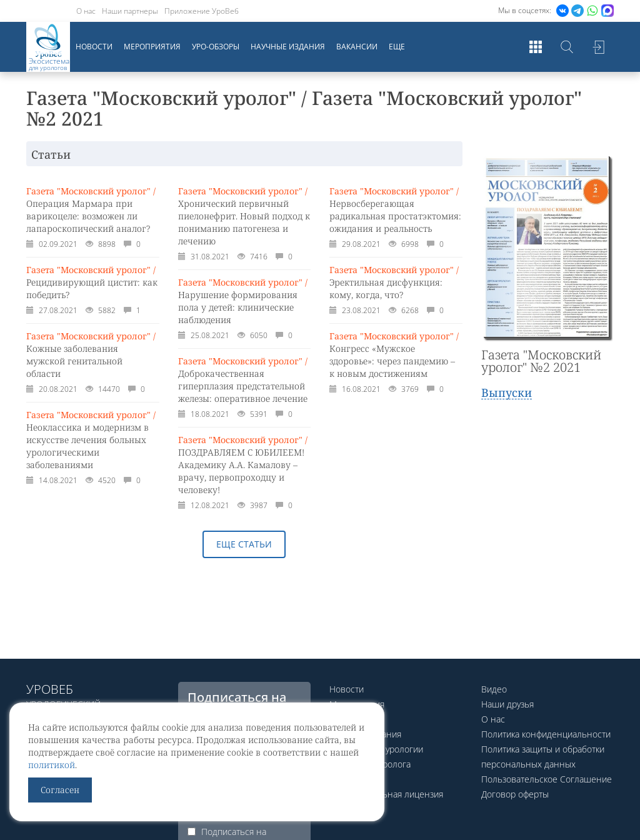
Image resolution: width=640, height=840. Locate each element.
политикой (52, 765)
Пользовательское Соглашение (547, 779)
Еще (397, 47)
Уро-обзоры (216, 47)
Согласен (60, 790)
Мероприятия (152, 47)
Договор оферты (515, 794)
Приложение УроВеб (202, 11)
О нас (86, 11)
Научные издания (288, 47)
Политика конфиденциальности (546, 734)
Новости (94, 47)
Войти (598, 47)
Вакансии (357, 47)
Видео (494, 689)
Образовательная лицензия (386, 794)
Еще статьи (244, 544)
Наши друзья (507, 704)
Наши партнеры (130, 11)
